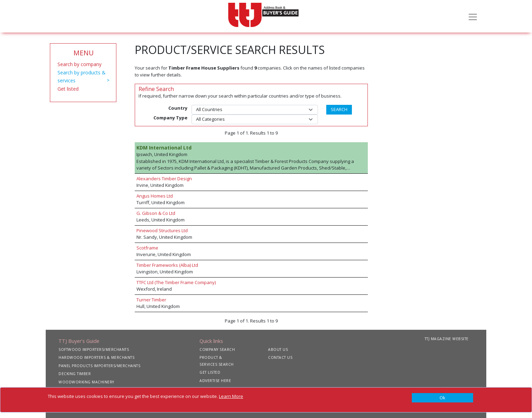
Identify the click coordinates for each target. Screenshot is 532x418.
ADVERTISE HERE (215, 381)
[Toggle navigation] (473, 16)
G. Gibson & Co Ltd (156, 213)
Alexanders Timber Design (164, 179)
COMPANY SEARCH (217, 349)
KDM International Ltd (164, 148)
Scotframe (147, 248)
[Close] (442, 398)
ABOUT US (278, 349)
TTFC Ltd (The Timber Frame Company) (176, 282)
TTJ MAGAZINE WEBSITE (447, 339)
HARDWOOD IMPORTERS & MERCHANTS (96, 357)
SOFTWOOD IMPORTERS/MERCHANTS (94, 349)
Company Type (170, 118)
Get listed (68, 89)
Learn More (231, 396)
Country (178, 108)
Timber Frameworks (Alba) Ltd (167, 265)
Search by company (79, 64)
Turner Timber (151, 300)
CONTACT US (280, 357)
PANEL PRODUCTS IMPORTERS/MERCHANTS (99, 366)
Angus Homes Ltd (155, 196)
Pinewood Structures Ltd (162, 230)
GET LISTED (210, 372)
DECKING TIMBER (75, 374)
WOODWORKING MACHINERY (86, 382)
